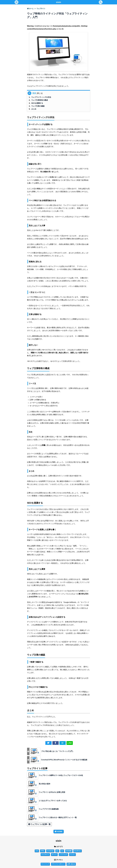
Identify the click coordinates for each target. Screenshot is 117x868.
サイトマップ (45, 864)
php (57, 851)
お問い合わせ (71, 864)
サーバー (54, 854)
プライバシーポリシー (58, 864)
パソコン (72, 854)
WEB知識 (69, 851)
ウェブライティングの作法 (41, 97)
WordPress (77, 851)
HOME (59, 831)
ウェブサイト (41, 9)
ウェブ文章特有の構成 (40, 100)
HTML (42, 851)
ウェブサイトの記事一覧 (39, 824)
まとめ (34, 109)
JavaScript (50, 851)
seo (62, 851)
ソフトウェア (63, 854)
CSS (37, 851)
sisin (59, 2)
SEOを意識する (37, 103)
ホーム (30, 9)
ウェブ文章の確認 (38, 106)
